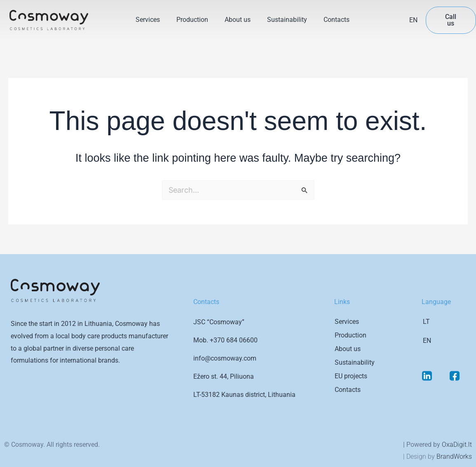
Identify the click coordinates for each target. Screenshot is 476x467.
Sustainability (287, 20)
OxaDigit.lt (457, 445)
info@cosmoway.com (225, 358)
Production (192, 20)
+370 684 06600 (234, 340)
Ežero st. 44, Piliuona (224, 376)
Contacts (336, 20)
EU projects (351, 376)
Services (148, 20)
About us (238, 20)
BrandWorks (454, 456)
